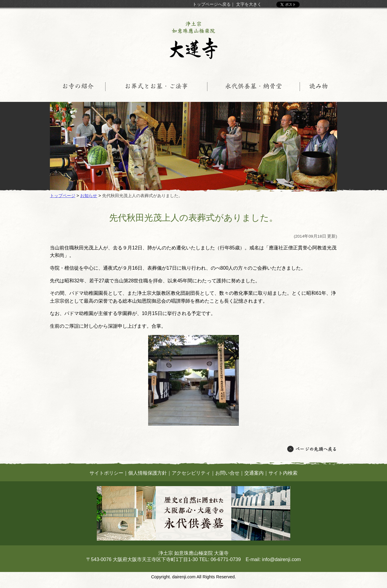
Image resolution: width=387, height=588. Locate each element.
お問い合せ (227, 473)
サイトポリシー (106, 473)
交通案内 (254, 473)
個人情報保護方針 (148, 473)
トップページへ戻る (212, 4)
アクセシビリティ (191, 473)
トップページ (63, 196)
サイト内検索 (283, 473)
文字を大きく (249, 4)
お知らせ (89, 196)
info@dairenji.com (281, 559)
